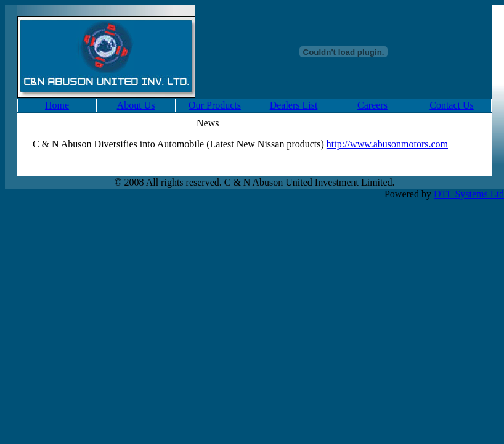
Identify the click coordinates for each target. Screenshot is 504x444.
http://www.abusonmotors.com (387, 144)
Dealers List (294, 105)
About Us (136, 105)
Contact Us (452, 105)
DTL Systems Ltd (469, 194)
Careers (372, 105)
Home (57, 105)
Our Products (215, 105)
